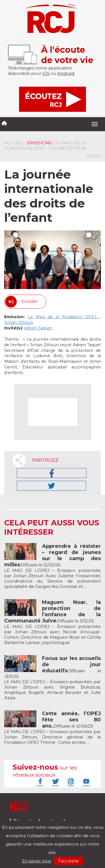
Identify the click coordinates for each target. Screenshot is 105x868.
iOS (46, 73)
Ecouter (29, 301)
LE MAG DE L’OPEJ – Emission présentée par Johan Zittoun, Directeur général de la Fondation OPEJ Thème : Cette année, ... (53, 728)
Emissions (39, 143)
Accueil (14, 143)
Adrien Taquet (38, 328)
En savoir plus (37, 861)
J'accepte (68, 861)
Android (66, 73)
